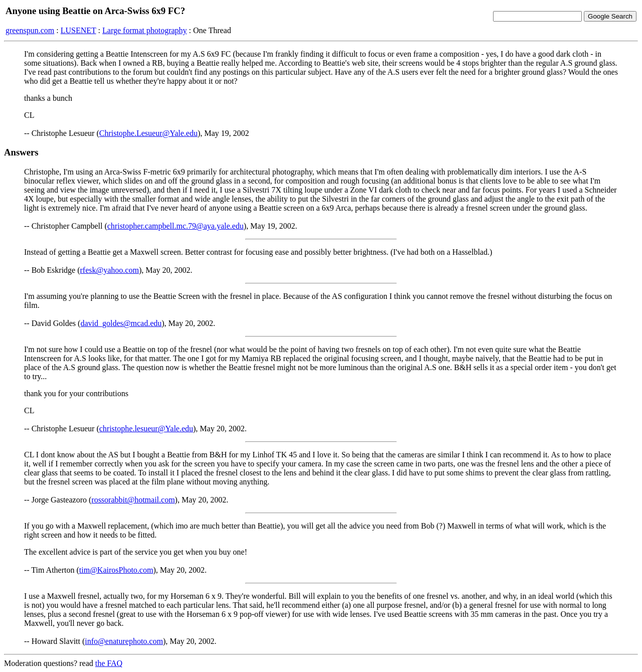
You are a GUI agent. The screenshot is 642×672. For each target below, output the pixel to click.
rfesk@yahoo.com (110, 270)
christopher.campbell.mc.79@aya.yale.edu (176, 226)
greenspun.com (30, 30)
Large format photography (145, 30)
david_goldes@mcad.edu (121, 323)
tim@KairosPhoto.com (116, 570)
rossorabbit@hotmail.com (133, 500)
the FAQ (109, 663)
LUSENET (78, 30)
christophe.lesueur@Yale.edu (146, 429)
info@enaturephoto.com (124, 641)
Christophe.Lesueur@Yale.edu (148, 133)
